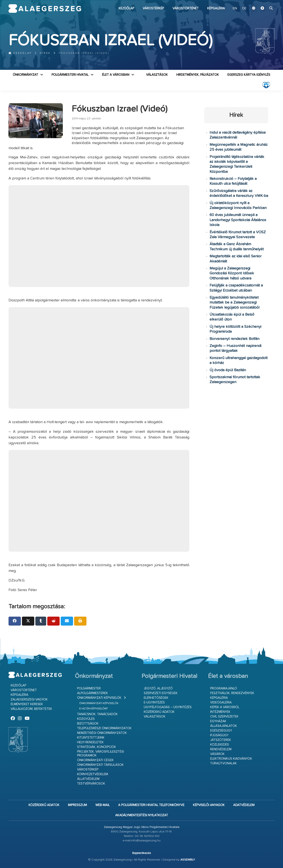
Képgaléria (216, 8)
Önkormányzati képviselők (99, 698)
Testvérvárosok (91, 784)
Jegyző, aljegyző (158, 688)
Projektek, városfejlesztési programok (101, 754)
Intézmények (220, 712)
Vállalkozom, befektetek (31, 709)
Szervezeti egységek (161, 693)
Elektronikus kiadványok (231, 759)
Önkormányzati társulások (100, 765)
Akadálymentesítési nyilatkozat (142, 815)
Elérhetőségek (156, 698)
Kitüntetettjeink (91, 738)
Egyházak (218, 721)
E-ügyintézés (154, 703)
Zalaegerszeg (45, 9)
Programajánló (224, 688)
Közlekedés (220, 745)
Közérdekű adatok (159, 712)
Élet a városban (116, 75)
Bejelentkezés (142, 853)
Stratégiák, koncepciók (97, 747)
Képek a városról (225, 707)
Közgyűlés (86, 719)
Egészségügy (221, 731)
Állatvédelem (88, 779)
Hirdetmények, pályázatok (198, 75)
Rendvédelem (221, 749)
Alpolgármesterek (93, 693)
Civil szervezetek (224, 717)
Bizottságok (88, 724)
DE (244, 9)
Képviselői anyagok (209, 805)
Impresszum (77, 805)
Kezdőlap (126, 8)
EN (235, 9)
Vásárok (217, 754)
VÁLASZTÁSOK (157, 75)
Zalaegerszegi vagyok (29, 700)
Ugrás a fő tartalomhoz (264, 2)
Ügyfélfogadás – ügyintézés (168, 707)
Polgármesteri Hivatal (70, 75)
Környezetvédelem (93, 774)
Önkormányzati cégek (95, 760)
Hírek (45, 53)
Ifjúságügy (219, 735)
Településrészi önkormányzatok (104, 728)
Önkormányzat (25, 75)
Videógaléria (221, 703)
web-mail (103, 805)
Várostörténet (186, 8)
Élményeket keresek (27, 704)
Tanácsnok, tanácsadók (97, 714)
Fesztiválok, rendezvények (232, 693)
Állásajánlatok (224, 726)
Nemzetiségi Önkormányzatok (102, 733)
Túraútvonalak (223, 763)
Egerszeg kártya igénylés (249, 75)
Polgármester (89, 688)
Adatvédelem (244, 805)
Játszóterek (221, 740)
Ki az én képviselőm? (93, 709)
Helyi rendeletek (90, 742)
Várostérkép (153, 8)
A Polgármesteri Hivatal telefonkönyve (151, 805)
